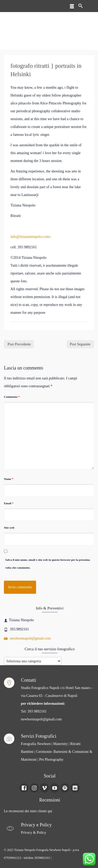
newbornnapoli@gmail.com (27, 638)
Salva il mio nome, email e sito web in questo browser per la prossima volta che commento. (48, 564)
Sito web (9, 528)
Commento (12, 397)
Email (9, 503)
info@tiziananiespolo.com (30, 237)
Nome (9, 479)
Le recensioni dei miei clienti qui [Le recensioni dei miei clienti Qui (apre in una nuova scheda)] (28, 811)
